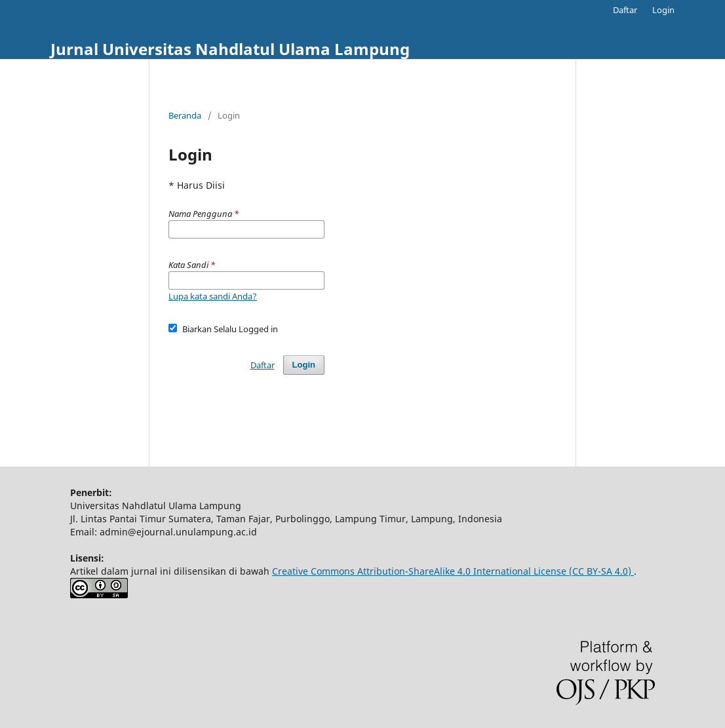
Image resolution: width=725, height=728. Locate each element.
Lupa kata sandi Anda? (213, 296)
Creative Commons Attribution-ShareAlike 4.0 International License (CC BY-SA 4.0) (453, 571)
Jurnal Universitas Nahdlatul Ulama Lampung (230, 49)
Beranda (185, 115)
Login (663, 10)
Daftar (625, 10)
